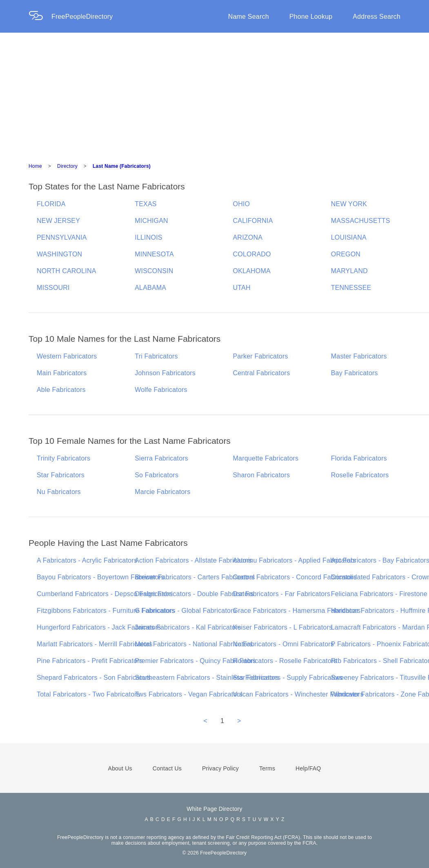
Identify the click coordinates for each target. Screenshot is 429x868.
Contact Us (167, 768)
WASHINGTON (59, 254)
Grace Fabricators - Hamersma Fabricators (297, 611)
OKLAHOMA (252, 271)
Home (35, 166)
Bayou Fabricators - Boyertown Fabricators (100, 577)
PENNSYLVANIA (62, 237)
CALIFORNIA (253, 221)
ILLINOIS (148, 237)
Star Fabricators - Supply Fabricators (288, 678)
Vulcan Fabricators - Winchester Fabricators (298, 694)
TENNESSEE (351, 288)
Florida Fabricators (359, 458)
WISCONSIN (154, 271)
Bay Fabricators (355, 373)
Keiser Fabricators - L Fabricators (283, 627)
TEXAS (146, 204)
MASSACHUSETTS (361, 221)
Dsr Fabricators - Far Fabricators (282, 594)
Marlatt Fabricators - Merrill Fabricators (95, 644)
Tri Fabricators (156, 356)
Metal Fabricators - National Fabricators (194, 644)
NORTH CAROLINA (67, 271)
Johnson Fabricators (165, 373)
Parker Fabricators (261, 356)
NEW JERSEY (58, 221)
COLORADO (252, 254)
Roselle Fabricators (360, 475)
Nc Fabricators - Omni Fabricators (284, 644)
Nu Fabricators (59, 492)
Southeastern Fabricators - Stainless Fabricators (207, 678)
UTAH (242, 288)
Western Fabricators (67, 356)
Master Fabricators (359, 356)
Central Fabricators (262, 373)
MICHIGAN (151, 221)
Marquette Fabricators (266, 458)
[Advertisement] (214, 94)
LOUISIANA (349, 237)
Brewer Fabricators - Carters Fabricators (195, 577)
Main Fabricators (62, 373)
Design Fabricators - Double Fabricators (194, 594)
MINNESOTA (154, 254)
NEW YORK (349, 204)
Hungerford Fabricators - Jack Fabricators (99, 627)
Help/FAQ (308, 768)
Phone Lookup (311, 17)
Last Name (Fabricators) (122, 166)
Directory (67, 166)
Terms (267, 768)
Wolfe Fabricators (161, 390)
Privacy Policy (220, 768)
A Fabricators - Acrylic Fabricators (87, 560)
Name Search (249, 17)
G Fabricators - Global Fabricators (186, 611)
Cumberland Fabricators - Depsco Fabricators (105, 594)
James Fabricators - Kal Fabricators (188, 627)
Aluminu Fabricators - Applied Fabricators (295, 560)
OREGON (346, 254)
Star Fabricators (61, 475)
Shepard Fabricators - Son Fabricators (94, 678)
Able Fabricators (61, 390)
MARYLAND (349, 271)
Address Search (377, 17)
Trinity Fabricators (63, 458)
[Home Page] (40, 17)
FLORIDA (51, 204)
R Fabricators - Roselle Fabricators (285, 661)
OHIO (242, 204)
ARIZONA (248, 237)
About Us (120, 768)
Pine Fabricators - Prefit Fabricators (90, 661)
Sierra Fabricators (161, 458)
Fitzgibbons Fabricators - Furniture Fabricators (106, 611)
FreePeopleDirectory (82, 17)
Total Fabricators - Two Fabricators (88, 694)
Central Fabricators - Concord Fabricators (295, 577)
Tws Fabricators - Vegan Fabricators (189, 694)
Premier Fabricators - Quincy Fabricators (195, 661)
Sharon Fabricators (262, 475)
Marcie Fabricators (162, 492)
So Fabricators (157, 475)
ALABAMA (150, 288)
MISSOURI (53, 288)
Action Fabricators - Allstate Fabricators (193, 560)
